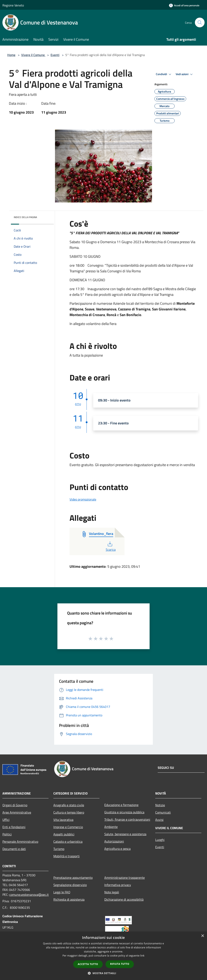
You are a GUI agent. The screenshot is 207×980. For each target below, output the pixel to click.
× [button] (202, 936)
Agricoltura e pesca (117, 849)
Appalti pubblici (64, 834)
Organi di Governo (15, 805)
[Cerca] (200, 22)
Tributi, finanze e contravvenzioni (127, 819)
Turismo (59, 849)
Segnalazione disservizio (70, 885)
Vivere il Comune (33, 55)
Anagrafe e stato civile (69, 805)
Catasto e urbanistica (68, 842)
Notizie (160, 805)
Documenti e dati (14, 849)
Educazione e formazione (121, 805)
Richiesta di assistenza (69, 899)
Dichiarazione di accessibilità (124, 899)
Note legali (112, 892)
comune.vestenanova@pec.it (29, 895)
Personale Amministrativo (20, 842)
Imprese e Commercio (68, 827)
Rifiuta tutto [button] (120, 964)
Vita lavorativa (63, 820)
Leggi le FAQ (62, 892)
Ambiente (111, 827)
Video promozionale (83, 499)
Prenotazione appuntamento (73, 878)
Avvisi (159, 820)
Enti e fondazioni (14, 827)
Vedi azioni (185, 74)
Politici (7, 834)
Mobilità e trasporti (67, 856)
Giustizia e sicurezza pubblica (124, 812)
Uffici (6, 820)
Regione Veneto (13, 5)
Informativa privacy (118, 885)
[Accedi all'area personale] (184, 5)
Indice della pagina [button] (25, 217)
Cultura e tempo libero (69, 812)
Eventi (55, 55)
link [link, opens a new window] (142, 956)
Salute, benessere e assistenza (125, 834)
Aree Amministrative (17, 812)
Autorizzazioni (114, 841)
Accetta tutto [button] (88, 964)
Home (11, 55)
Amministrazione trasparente (125, 878)
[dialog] (103, 956)
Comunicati (163, 812)
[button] (103, 973)
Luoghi (160, 840)
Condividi (164, 74)
